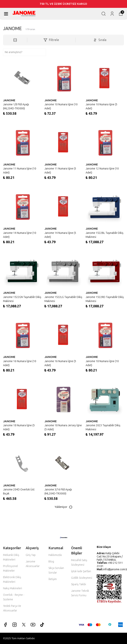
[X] (24, 625)
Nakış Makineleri (13, 588)
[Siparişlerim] (112, 14)
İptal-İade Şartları (81, 571)
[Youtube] (33, 625)
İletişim (53, 579)
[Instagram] (15, 625)
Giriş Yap (31, 555)
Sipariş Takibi (79, 584)
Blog (51, 562)
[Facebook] (5, 625)
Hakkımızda (55, 555)
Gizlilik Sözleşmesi (82, 578)
